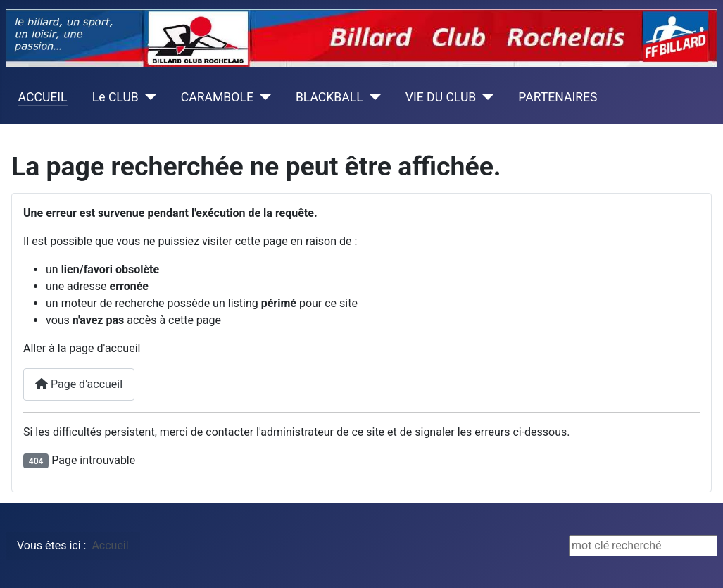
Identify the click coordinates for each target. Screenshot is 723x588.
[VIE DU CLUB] (485, 97)
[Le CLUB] (147, 97)
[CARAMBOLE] (262, 97)
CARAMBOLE (217, 97)
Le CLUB (115, 97)
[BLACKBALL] (372, 97)
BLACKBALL (329, 97)
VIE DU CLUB (441, 97)
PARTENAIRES (558, 97)
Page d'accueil (79, 384)
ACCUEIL (43, 97)
